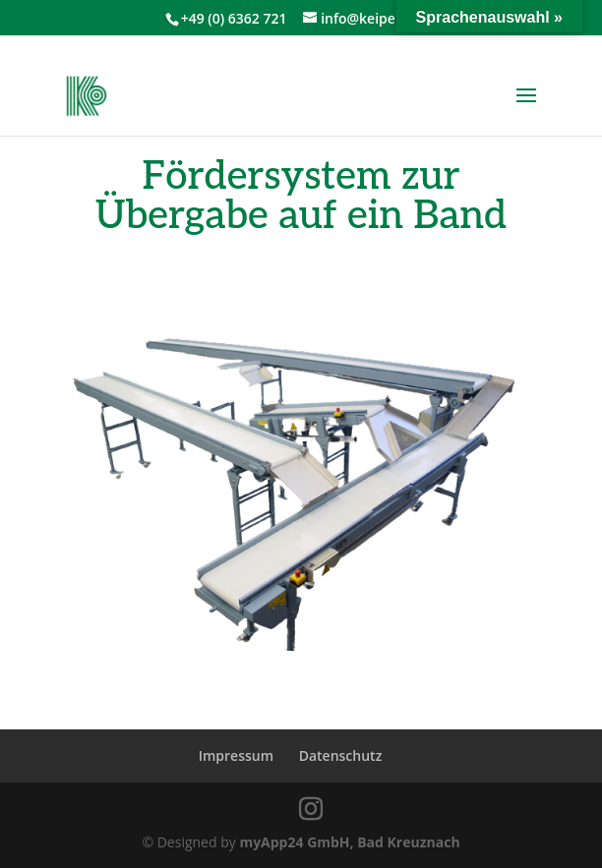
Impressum (236, 755)
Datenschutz (341, 755)
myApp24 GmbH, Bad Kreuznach (349, 842)
